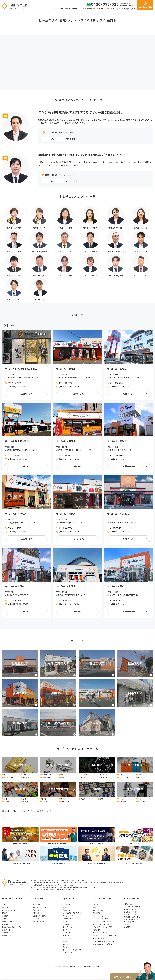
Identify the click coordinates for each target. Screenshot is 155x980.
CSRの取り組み (99, 938)
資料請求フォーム (8, 936)
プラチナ (25, 775)
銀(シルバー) (8, 777)
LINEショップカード (100, 933)
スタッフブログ (98, 916)
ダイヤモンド (46, 775)
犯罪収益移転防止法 (131, 919)
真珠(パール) (46, 777)
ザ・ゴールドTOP (11, 811)
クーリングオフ (129, 922)
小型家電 (122, 802)
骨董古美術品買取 (39, 916)
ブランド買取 (37, 910)
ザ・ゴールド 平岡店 (66, 441)
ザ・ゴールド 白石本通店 (17, 441)
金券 (100, 799)
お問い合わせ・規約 (132, 898)
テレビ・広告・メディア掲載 (103, 927)
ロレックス (84, 775)
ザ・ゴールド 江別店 (117, 441)
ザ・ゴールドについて (102, 898)
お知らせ (97, 904)
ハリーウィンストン (69, 953)
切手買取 (36, 919)
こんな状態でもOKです (102, 924)
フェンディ (66, 938)
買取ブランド (102, 9)
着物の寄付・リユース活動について (106, 936)
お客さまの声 (98, 910)
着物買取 (36, 913)
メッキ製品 (26, 777)
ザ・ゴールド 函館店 (66, 514)
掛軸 (43, 799)
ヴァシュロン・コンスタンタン (73, 913)
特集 (95, 907)
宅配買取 (5, 919)
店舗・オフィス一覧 (9, 910)
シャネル (66, 924)
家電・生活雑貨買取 (40, 921)
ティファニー (67, 944)
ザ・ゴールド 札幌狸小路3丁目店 (21, 369)
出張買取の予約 (8, 930)
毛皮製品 (25, 802)
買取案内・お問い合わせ (12, 898)
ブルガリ (66, 947)
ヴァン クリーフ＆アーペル (72, 950)
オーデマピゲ (104, 775)
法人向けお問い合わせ (132, 907)
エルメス (121, 775)
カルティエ (102, 777)
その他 (63, 777)
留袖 (23, 799)
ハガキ (82, 799)
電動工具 (140, 802)
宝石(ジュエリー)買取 (40, 907)
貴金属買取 (37, 904)
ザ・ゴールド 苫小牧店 (16, 514)
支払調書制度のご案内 (132, 917)
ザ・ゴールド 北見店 (15, 586)
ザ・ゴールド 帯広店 (117, 586)
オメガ (82, 777)
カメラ (120, 799)
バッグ (139, 775)
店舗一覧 (26, 811)
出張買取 (5, 916)
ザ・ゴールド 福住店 (117, 369)
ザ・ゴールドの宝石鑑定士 (103, 919)
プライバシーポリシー (131, 914)
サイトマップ (128, 924)
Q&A (133, 9)
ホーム (55, 9)
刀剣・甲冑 (64, 802)
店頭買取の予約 (8, 933)
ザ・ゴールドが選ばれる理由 (103, 921)
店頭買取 (5, 913)
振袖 (5, 799)
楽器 (139, 799)
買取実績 (125, 9)
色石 (62, 775)
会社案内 (97, 930)
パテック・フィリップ (70, 919)
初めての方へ (65, 9)
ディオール (67, 933)
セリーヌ (66, 936)
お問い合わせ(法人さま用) (11, 927)
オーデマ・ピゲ (68, 916)
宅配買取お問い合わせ (132, 912)
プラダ (65, 941)
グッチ (65, 930)
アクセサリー (123, 777)
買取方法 (114, 9)
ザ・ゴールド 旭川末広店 (119, 514)
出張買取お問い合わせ (132, 909)
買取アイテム (88, 9)
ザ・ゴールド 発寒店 (66, 369)
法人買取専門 (7, 921)
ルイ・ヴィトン (68, 927)
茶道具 (44, 802)
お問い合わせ (7, 924)
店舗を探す (77, 9)
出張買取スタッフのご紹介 (103, 944)
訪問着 (6, 802)
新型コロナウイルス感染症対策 (105, 941)
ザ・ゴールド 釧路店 (66, 586)
